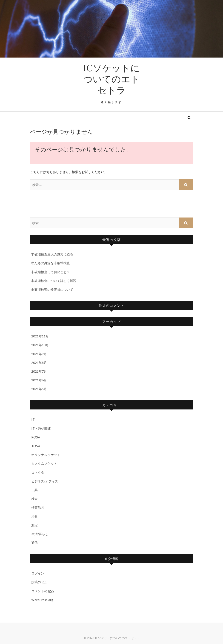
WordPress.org (42, 600)
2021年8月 (39, 363)
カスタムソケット (44, 463)
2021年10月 (40, 345)
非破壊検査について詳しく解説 (54, 281)
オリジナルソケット (46, 455)
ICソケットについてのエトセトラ (111, 79)
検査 (34, 499)
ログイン (38, 573)
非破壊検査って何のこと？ (51, 272)
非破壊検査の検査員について (52, 289)
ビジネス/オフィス (45, 481)
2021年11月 (40, 336)
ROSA (36, 437)
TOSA (36, 446)
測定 (34, 525)
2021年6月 (39, 380)
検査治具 (38, 507)
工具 (34, 490)
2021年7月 (39, 371)
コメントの (43, 591)
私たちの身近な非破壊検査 (51, 263)
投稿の (39, 582)
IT (33, 419)
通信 (34, 543)
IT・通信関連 (41, 428)
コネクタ (38, 472)
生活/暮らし (40, 534)
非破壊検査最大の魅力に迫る (52, 254)
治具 (34, 516)
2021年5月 (39, 389)
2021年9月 (39, 354)
